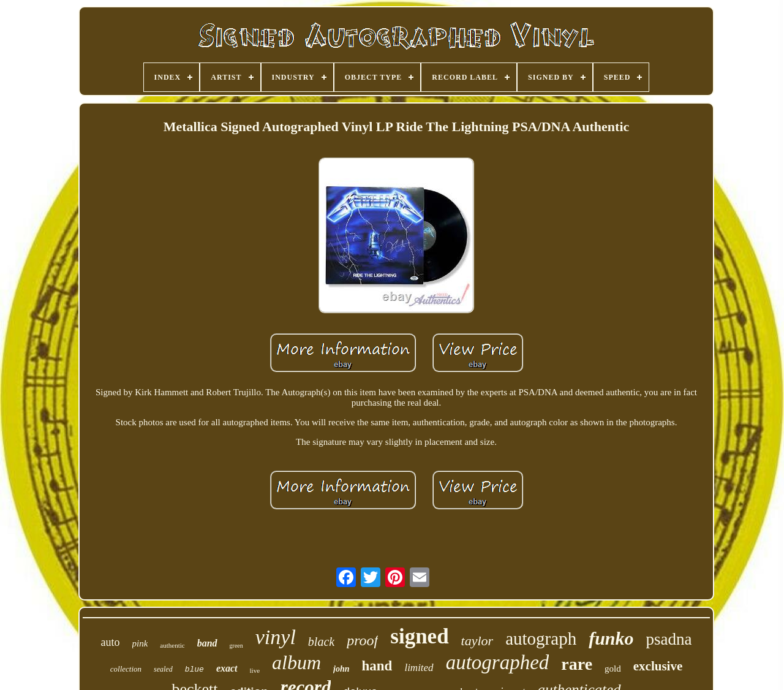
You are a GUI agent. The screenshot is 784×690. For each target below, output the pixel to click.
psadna (669, 639)
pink (140, 643)
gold (613, 669)
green (236, 646)
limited (419, 668)
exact (227, 668)
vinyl (276, 637)
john (341, 669)
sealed (163, 669)
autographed (498, 662)
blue (194, 669)
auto (111, 642)
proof (362, 640)
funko (611, 638)
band (207, 643)
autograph (541, 639)
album (296, 662)
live (255, 670)
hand (377, 666)
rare (577, 664)
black (321, 642)
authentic (172, 645)
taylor (477, 641)
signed (419, 636)
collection (126, 669)
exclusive (658, 666)
